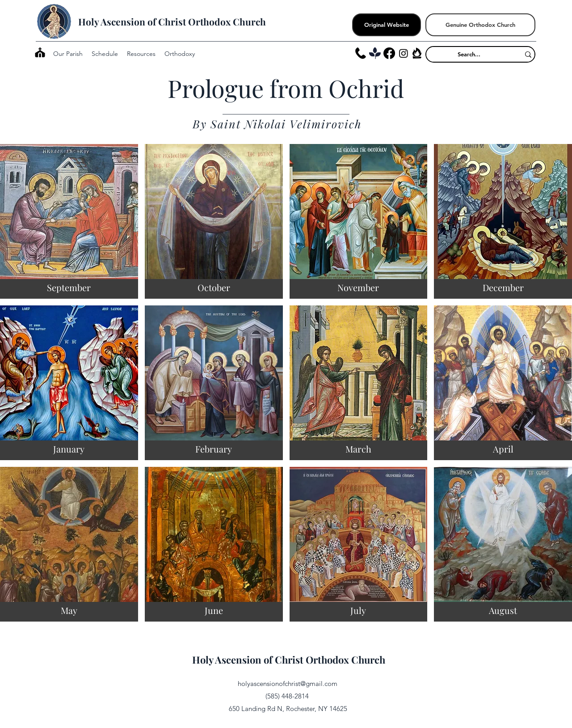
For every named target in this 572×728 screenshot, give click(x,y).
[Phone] (361, 53)
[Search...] (469, 54)
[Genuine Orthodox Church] (480, 25)
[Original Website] (387, 25)
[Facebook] (389, 53)
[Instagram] (404, 53)
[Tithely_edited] (375, 53)
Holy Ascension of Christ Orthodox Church (172, 21)
